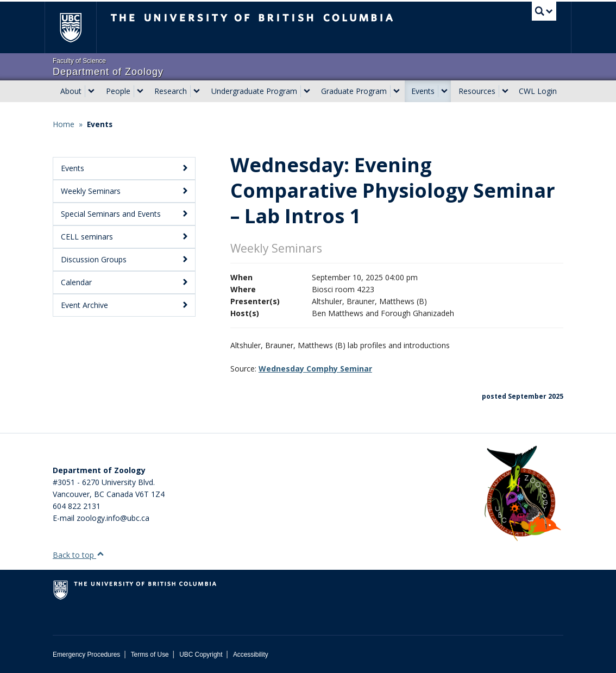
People (118, 91)
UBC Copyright (201, 655)
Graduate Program (354, 91)
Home (64, 124)
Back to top (78, 555)
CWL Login (538, 91)
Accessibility (251, 655)
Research (171, 91)
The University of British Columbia (78, 27)
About (71, 91)
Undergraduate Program (254, 91)
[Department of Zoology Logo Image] (523, 494)
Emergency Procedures (86, 655)
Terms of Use (150, 655)
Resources (477, 91)
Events (423, 91)
